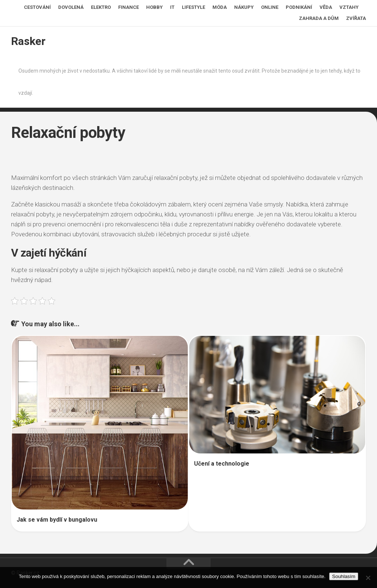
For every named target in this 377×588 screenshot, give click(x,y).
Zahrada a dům (319, 18)
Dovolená (71, 7)
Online (270, 7)
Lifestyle (193, 7)
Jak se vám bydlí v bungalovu (57, 520)
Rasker (28, 41)
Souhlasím (344, 576)
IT (172, 7)
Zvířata (356, 18)
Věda (326, 7)
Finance (128, 7)
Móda (220, 7)
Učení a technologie (222, 464)
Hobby (154, 7)
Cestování (37, 7)
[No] (368, 578)
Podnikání (299, 7)
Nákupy (244, 7)
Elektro (101, 7)
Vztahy (349, 7)
